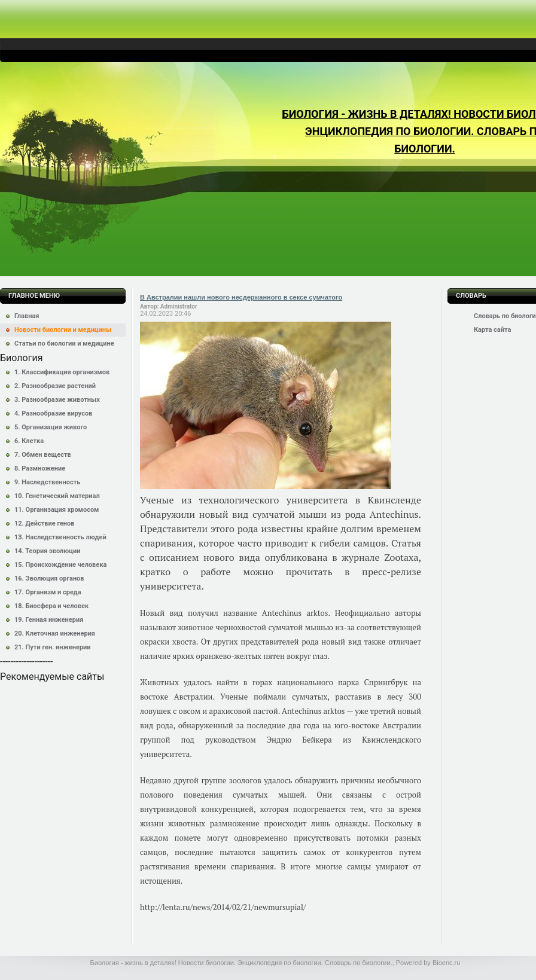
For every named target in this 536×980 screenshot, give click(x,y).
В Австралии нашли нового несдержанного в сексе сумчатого (241, 297)
